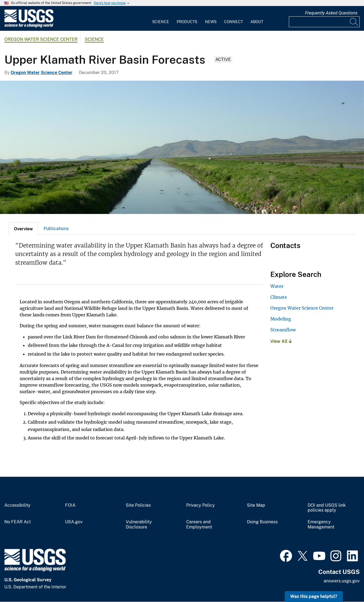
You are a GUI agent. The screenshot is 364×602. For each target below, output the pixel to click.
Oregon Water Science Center (41, 39)
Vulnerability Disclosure (139, 525)
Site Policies (138, 505)
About (257, 22)
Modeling (281, 319)
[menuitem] (161, 19)
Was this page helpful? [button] (314, 596)
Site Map (256, 505)
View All (281, 341)
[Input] (324, 22)
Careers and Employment (199, 525)
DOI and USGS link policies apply (327, 508)
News (211, 22)
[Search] (354, 22)
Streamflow (283, 330)
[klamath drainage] (182, 147)
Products (187, 22)
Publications (56, 229)
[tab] (23, 228)
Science (161, 22)
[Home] (29, 26)
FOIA (70, 505)
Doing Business (262, 522)
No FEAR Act (18, 522)
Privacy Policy (201, 505)
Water (277, 286)
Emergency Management (321, 525)
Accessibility (17, 505)
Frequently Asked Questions (331, 13)
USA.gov (74, 522)
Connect (233, 22)
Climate (279, 297)
